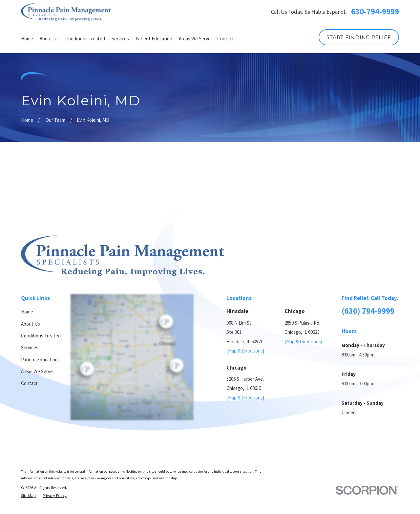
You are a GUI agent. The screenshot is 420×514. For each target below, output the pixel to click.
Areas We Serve (37, 371)
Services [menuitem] (120, 39)
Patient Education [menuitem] (154, 39)
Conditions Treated (41, 336)
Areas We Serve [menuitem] (195, 39)
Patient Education (39, 360)
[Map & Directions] (245, 351)
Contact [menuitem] (226, 39)
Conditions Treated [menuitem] (85, 39)
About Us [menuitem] (49, 39)
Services (30, 347)
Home (27, 312)
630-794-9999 (375, 12)
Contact (29, 383)
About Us (31, 324)
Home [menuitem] (27, 39)
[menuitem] (28, 496)
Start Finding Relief (359, 37)
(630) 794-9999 (368, 311)
